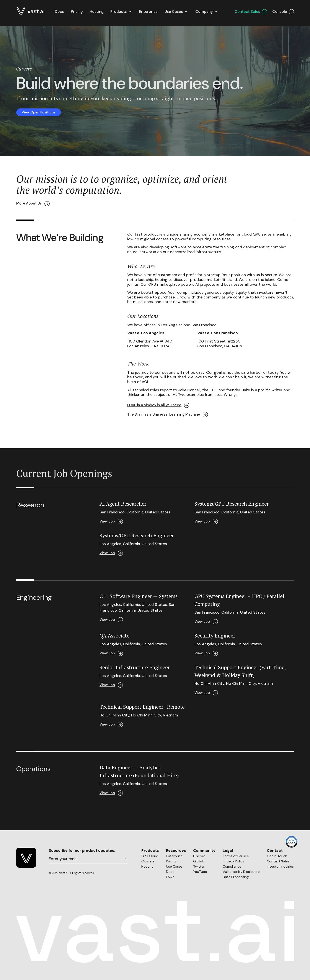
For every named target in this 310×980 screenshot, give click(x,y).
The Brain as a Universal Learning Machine (168, 415)
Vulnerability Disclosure (241, 872)
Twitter (199, 866)
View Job (111, 521)
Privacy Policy (233, 861)
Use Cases (174, 866)
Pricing (171, 861)
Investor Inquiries (280, 866)
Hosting (147, 866)
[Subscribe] (124, 859)
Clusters (148, 861)
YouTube (200, 872)
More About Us (33, 204)
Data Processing (236, 877)
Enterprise (174, 856)
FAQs (170, 877)
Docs (59, 14)
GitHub (199, 861)
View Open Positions (40, 112)
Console (283, 14)
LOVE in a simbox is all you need (159, 405)
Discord (199, 856)
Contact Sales (251, 14)
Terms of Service (236, 856)
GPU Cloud (150, 856)
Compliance (232, 866)
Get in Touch (277, 856)
